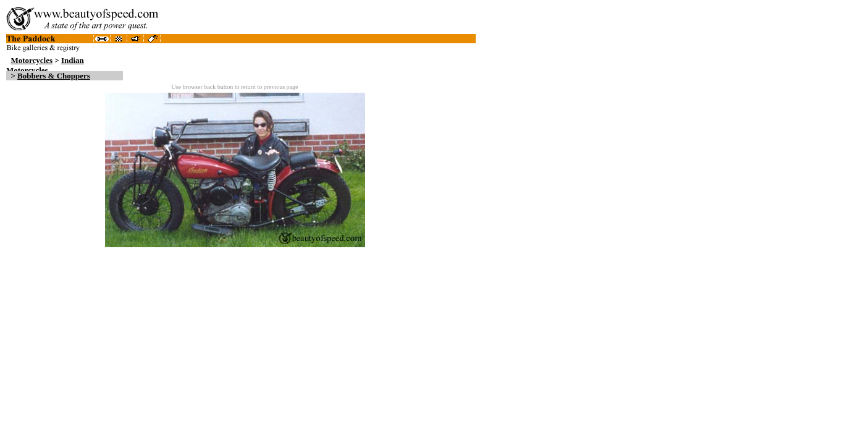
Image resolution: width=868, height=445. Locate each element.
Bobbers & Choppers (54, 76)
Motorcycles (32, 60)
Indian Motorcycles (45, 65)
